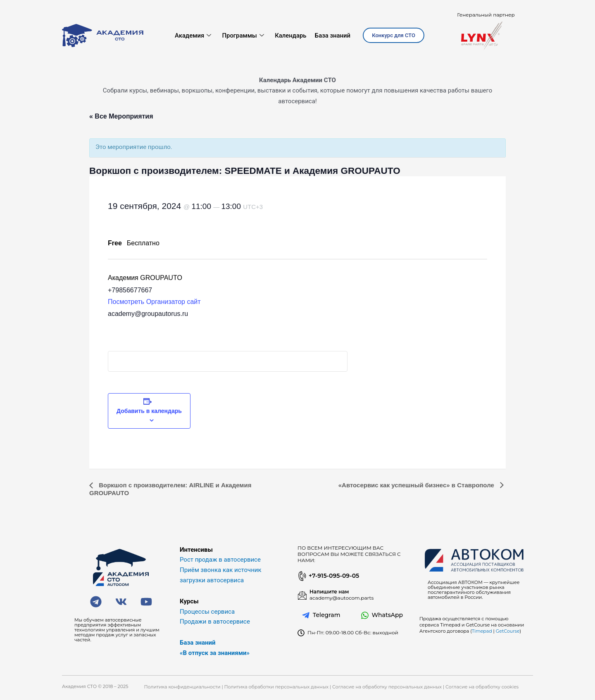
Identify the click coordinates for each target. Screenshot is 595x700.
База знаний (333, 36)
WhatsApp (388, 615)
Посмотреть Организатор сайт (154, 302)
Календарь (291, 36)
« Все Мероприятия (121, 116)
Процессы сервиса (207, 612)
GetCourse (508, 631)
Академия (193, 36)
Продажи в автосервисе (215, 622)
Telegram (326, 615)
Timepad (482, 631)
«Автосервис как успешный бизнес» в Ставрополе (417, 485)
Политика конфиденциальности (182, 687)
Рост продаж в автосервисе (220, 560)
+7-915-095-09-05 (334, 576)
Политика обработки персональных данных (277, 687)
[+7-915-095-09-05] (302, 576)
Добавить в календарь (149, 411)
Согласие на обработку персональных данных (387, 687)
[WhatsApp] (365, 615)
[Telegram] (306, 615)
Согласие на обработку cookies (482, 687)
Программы (243, 36)
